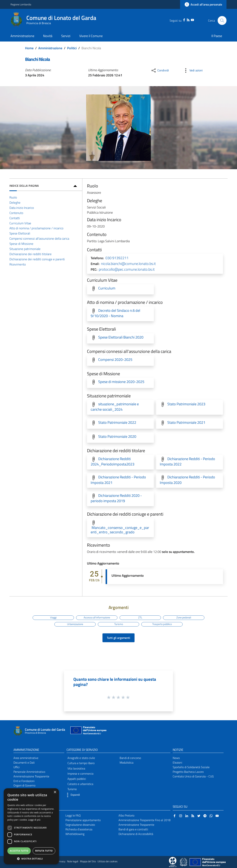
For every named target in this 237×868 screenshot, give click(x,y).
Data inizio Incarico (22, 208)
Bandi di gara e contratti (133, 829)
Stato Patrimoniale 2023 (186, 404)
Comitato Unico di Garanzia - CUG (193, 776)
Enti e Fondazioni (24, 781)
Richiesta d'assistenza (79, 829)
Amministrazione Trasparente (31, 776)
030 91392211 (117, 258)
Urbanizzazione (75, 624)
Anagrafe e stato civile (81, 758)
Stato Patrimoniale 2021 (186, 422)
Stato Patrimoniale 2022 (117, 422)
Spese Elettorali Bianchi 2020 (121, 337)
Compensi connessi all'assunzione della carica (39, 238)
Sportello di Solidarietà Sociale (191, 767)
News (176, 758)
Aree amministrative (26, 758)
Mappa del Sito (88, 861)
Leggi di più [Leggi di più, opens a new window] (34, 820)
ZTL (140, 617)
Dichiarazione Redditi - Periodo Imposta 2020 (187, 480)
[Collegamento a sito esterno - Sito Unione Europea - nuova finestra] (88, 731)
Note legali (73, 861)
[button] (72, 795)
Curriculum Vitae (20, 223)
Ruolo (13, 197)
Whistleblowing (75, 834)
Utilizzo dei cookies (108, 861)
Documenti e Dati (24, 762)
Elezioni (177, 762)
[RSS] (188, 20)
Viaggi (53, 617)
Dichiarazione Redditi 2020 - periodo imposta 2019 (116, 498)
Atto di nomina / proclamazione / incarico (36, 228)
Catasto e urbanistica (80, 784)
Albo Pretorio (126, 815)
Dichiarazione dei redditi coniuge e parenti (37, 259)
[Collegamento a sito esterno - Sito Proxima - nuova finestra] (173, 862)
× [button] (55, 792)
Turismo (119, 624)
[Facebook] (184, 20)
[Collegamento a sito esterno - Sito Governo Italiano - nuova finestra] (184, 862)
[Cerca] (222, 20)
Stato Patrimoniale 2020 (117, 436)
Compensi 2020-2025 (115, 360)
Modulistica (127, 762)
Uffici (16, 767)
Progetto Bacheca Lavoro (188, 772)
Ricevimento (18, 264)
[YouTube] (192, 20)
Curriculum (107, 288)
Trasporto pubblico (162, 624)
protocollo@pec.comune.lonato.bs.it (127, 269)
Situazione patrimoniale (25, 249)
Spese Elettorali (20, 233)
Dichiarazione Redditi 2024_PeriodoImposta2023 (113, 461)
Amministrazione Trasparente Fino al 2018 (144, 820)
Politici (72, 48)
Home (29, 48)
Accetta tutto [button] (19, 851)
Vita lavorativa (76, 768)
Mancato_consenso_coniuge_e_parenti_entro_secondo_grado (120, 530)
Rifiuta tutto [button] (44, 851)
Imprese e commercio (80, 774)
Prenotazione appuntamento (83, 820)
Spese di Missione (21, 244)
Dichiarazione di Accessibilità (136, 834)
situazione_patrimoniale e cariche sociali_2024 (115, 407)
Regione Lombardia (21, 4)
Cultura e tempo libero (81, 763)
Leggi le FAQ (73, 815)
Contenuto (16, 213)
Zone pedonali (184, 617)
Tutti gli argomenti (118, 638)
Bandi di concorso (130, 758)
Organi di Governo (24, 785)
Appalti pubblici (77, 779)
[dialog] (31, 826)
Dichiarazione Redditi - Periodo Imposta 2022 (187, 461)
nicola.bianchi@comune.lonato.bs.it (128, 264)
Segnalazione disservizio (80, 825)
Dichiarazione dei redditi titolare (31, 254)
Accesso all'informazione (97, 617)
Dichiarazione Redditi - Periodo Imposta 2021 (118, 480)
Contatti (15, 218)
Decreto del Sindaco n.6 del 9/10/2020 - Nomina (115, 313)
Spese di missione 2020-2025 (121, 382)
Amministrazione (50, 48)
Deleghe (15, 202)
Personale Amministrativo (29, 772)
